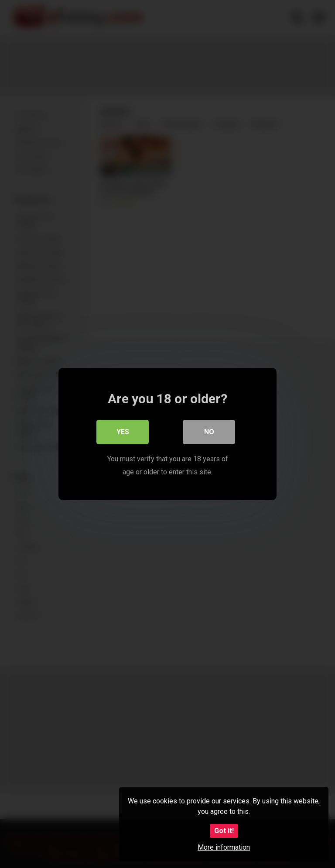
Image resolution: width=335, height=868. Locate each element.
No (209, 432)
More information (224, 847)
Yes (123, 432)
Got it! (224, 831)
